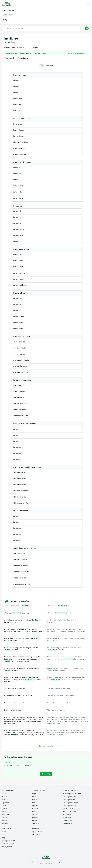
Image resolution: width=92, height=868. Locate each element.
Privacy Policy (7, 847)
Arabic (4, 800)
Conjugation (8, 10)
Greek (4, 794)
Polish (34, 820)
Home (4, 832)
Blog (5, 20)
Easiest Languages (70, 812)
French (4, 817)
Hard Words (67, 815)
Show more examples (46, 746)
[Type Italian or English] (46, 28)
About (4, 835)
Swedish (35, 815)
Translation (49, 66)
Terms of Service (8, 844)
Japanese (5, 803)
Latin (34, 797)
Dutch (4, 812)
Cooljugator (8, 765)
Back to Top (46, 774)
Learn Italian (67, 820)
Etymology (8, 15)
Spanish (5, 806)
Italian (18, 765)
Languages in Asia (70, 806)
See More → (68, 823)
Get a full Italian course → (77, 53)
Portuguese (6, 815)
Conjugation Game (8, 841)
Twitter (36, 835)
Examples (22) (23, 47)
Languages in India (70, 800)
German (5, 820)
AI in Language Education (72, 794)
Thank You (67, 817)
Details (35, 47)
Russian (4, 797)
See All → (5, 823)
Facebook (37, 832)
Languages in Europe (71, 803)
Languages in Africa (70, 797)
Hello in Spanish (69, 809)
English (4, 809)
